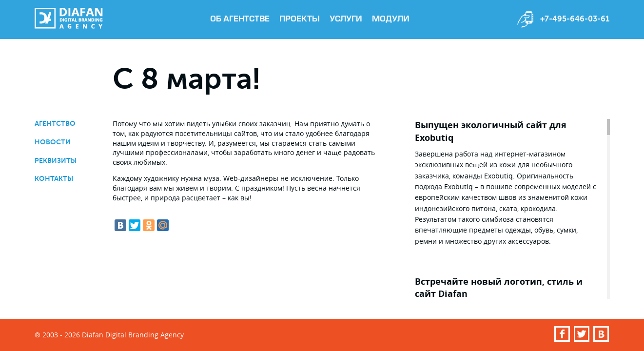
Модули (391, 19)
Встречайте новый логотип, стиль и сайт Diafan (499, 288)
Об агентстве (240, 19)
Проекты (300, 19)
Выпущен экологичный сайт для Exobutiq (491, 131)
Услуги (346, 19)
